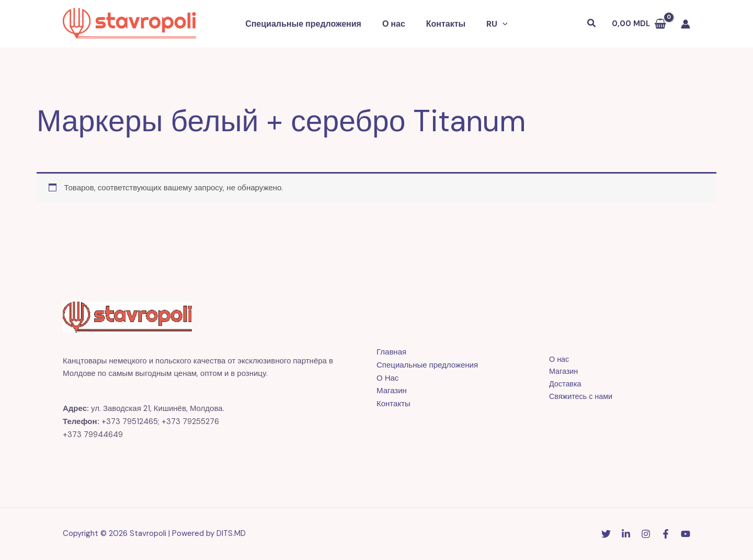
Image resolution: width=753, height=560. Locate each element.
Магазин (392, 391)
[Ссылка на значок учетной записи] (686, 24)
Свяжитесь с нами (577, 397)
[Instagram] (646, 534)
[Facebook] (666, 534)
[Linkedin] (626, 534)
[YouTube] (686, 534)
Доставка (561, 384)
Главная (391, 352)
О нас (396, 24)
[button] (496, 24)
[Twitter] (606, 534)
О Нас (387, 378)
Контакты (444, 24)
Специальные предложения (310, 24)
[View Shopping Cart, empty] (639, 24)
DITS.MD (231, 533)
